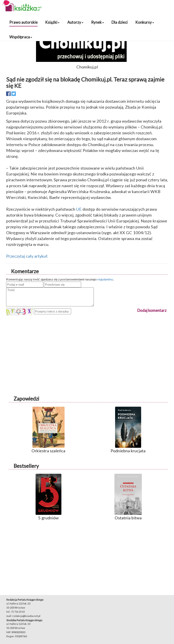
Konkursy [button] (145, 22)
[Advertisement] (87, 347)
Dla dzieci (120, 22)
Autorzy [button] (75, 22)
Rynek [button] (98, 22)
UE (79, 209)
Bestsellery (26, 466)
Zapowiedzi (26, 399)
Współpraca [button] (21, 37)
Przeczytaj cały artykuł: (27, 256)
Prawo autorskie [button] (23, 22)
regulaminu (105, 279)
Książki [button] (52, 22)
